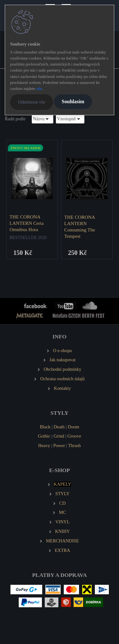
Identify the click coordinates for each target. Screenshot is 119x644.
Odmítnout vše (32, 102)
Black (45, 427)
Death (59, 427)
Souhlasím (73, 101)
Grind (59, 436)
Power (59, 445)
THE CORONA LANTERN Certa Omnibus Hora (27, 223)
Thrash (75, 445)
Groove (74, 436)
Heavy (44, 445)
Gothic (44, 436)
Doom (74, 427)
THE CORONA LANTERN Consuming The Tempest (79, 227)
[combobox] (43, 119)
